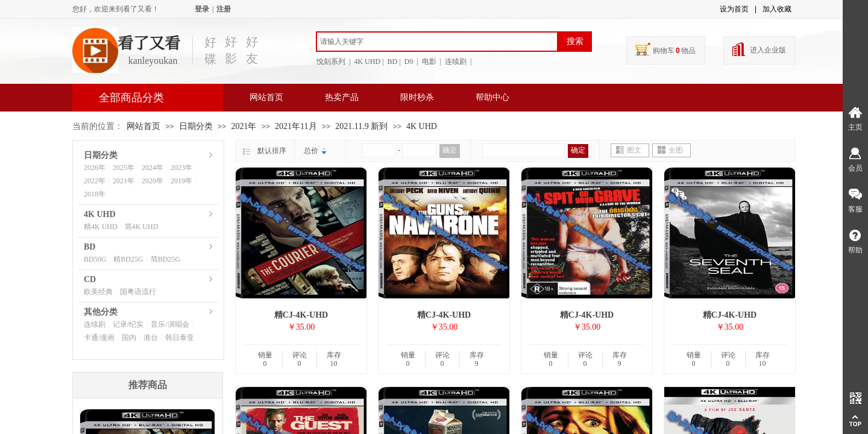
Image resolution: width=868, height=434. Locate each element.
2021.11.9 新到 (361, 126)
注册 (224, 9)
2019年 (181, 181)
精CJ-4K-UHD (301, 315)
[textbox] (437, 42)
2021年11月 (296, 126)
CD (90, 279)
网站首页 (266, 97)
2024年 (153, 168)
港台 (151, 338)
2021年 (244, 126)
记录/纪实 (128, 324)
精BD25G (128, 259)
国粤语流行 (138, 292)
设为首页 (734, 9)
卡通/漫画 (99, 338)
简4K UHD (142, 227)
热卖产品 (342, 97)
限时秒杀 (417, 97)
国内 (129, 338)
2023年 (181, 168)
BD (90, 247)
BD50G (95, 259)
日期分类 (196, 126)
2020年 (153, 181)
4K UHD (422, 126)
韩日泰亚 (180, 338)
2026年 (95, 168)
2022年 (95, 181)
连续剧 (95, 324)
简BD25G (165, 259)
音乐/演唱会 (170, 324)
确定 (450, 150)
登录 (202, 9)
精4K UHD (101, 227)
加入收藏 (777, 9)
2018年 (95, 194)
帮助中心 (492, 97)
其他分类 (101, 312)
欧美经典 (98, 292)
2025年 (124, 168)
